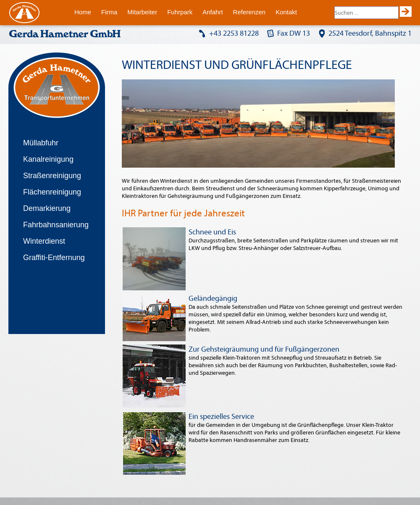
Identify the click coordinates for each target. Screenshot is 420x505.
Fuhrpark (180, 12)
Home (83, 12)
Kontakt (286, 12)
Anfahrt (213, 12)
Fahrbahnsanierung (56, 225)
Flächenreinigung (52, 192)
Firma (109, 12)
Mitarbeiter (142, 12)
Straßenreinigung (52, 176)
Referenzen (249, 12)
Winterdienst (44, 241)
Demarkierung (47, 208)
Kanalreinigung (48, 159)
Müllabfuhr (41, 143)
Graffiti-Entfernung (54, 258)
